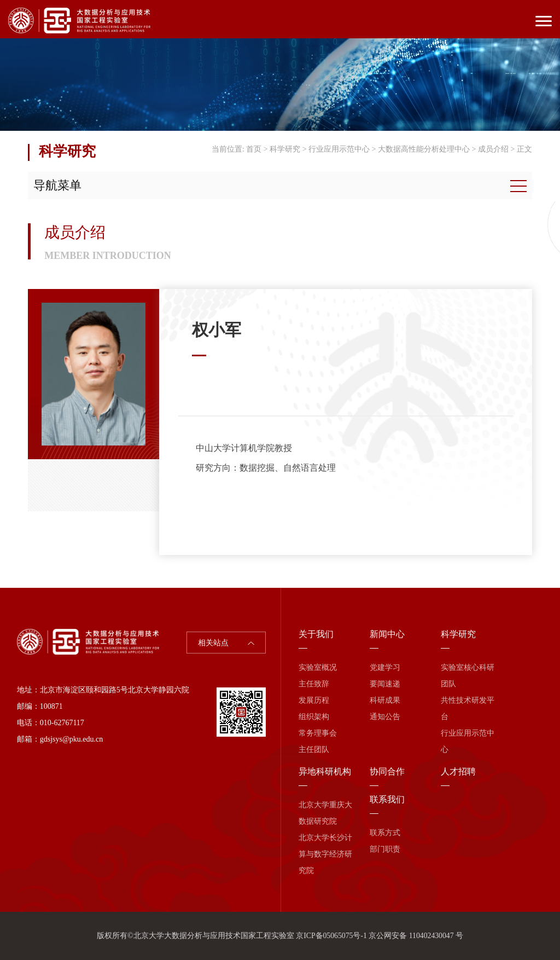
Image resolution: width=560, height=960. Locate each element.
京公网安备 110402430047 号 (416, 936)
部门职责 (385, 849)
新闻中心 (387, 634)
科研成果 (385, 700)
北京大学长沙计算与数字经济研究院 (325, 854)
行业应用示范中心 (339, 149)
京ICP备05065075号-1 (331, 936)
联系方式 (385, 833)
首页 (254, 149)
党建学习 (385, 667)
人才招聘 (458, 771)
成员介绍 (493, 149)
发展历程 (314, 700)
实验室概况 (318, 667)
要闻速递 (385, 684)
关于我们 (316, 634)
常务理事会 (318, 733)
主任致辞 (314, 684)
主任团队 (314, 750)
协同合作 (387, 771)
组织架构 (314, 717)
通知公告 (385, 717)
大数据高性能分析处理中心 (424, 149)
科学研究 (285, 149)
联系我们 (387, 799)
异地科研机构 (325, 771)
